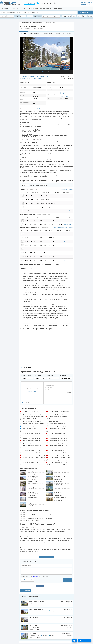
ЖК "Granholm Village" (37, 601)
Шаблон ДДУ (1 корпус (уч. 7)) (56, 414)
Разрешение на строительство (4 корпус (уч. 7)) (34, 424)
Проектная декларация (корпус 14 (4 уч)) (32, 443)
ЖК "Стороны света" (36, 609)
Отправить (68, 580)
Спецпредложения (58, 8)
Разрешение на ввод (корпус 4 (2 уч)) (31, 438)
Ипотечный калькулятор (46, 8)
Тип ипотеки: (63, 376)
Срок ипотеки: (50, 376)
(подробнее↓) (41, 108)
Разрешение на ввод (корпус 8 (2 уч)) (31, 453)
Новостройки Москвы (85, 5)
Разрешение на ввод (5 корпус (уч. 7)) (31, 436)
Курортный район (35, 603)
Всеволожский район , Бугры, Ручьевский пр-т (35, 76)
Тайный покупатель (33, 8)
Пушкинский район (35, 627)
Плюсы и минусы (68, 34)
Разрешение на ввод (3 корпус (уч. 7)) (31, 433)
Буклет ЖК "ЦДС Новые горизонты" (31, 412)
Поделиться (41, 586)
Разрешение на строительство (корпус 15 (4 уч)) (34, 460)
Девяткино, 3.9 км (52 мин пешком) (32, 79)
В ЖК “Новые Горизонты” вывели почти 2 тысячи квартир (39, 519)
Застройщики (47, 3)
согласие (35, 576)
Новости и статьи (5, 8)
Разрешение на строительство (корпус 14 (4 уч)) (60, 458)
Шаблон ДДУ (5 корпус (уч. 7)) (30, 428)
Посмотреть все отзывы (46, 557)
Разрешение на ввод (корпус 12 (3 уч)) (58, 462)
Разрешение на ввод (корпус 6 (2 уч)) (58, 448)
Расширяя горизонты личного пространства (36, 517)
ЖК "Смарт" (33, 625)
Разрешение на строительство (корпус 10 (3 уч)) (34, 455)
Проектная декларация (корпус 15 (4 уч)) (58, 443)
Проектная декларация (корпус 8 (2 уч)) (58, 441)
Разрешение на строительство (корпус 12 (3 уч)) (34, 458)
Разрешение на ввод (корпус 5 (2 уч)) (58, 450)
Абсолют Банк (63, 92)
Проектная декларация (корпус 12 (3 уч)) (32, 448)
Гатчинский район (35, 619)
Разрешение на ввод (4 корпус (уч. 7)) (58, 433)
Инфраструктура (48, 34)
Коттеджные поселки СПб (86, 2)
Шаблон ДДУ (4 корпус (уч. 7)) (30, 426)
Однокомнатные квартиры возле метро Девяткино (63, 214)
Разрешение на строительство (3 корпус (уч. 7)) (60, 419)
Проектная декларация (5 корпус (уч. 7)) (58, 428)
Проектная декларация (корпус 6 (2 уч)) (58, 438)
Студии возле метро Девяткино (67, 189)
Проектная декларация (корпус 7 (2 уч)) (32, 441)
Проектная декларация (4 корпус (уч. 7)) (58, 424)
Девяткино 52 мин (27, 367)
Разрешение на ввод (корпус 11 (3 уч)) (31, 462)
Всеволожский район (35, 611)
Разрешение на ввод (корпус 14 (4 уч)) (31, 465)
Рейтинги (24, 8)
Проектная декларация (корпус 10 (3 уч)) (32, 445)
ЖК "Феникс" (34, 617)
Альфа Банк (63, 95)
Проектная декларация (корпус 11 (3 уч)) (58, 445)
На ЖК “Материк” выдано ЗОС (33, 521)
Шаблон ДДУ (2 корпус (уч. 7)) (30, 419)
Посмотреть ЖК (85, 13)
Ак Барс (62, 94)
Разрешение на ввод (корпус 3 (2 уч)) (58, 453)
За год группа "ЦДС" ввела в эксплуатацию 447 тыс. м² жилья (40, 515)
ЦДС (61, 90)
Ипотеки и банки (15, 8)
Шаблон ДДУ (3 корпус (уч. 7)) (56, 421)
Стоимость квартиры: (26, 376)
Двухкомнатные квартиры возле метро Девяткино (63, 227)
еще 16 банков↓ (64, 96)
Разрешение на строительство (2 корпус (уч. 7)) (34, 416)
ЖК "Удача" (33, 633)
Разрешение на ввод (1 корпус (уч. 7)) (31, 431)
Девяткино (45, 611)
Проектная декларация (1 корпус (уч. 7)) (32, 414)
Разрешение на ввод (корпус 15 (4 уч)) (58, 465)
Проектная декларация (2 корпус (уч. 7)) (58, 416)
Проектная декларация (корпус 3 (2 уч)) (58, 436)
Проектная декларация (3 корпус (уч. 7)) (32, 421)
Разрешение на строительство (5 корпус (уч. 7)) (60, 426)
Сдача (40, 16)
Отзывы (58, 34)
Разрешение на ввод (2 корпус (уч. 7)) (58, 431)
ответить (22, 533)
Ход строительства (35, 34)
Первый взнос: (37, 376)
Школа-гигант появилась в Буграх (33, 513)
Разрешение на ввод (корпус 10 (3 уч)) (58, 460)
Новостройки (30, 3)
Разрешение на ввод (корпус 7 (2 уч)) (31, 450)
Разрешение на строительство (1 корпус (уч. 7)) (60, 412)
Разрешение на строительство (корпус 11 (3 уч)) (60, 455)
